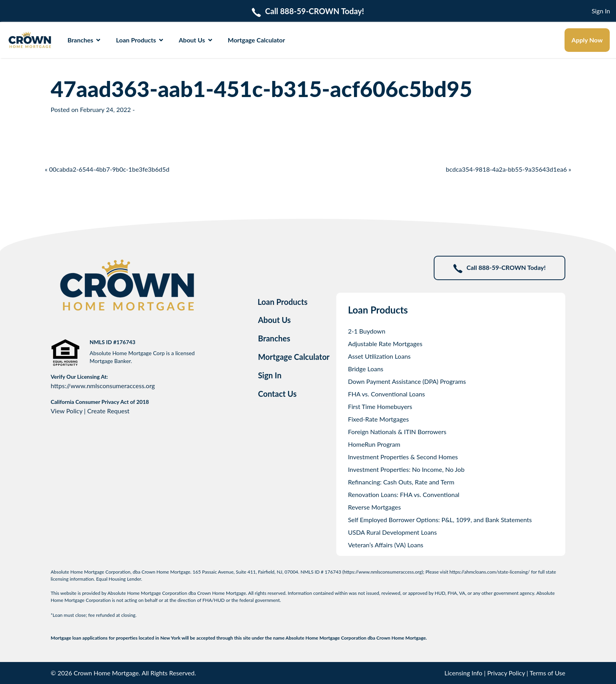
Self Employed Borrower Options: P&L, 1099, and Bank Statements (440, 520)
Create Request (108, 411)
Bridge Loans (366, 369)
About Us (195, 40)
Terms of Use (547, 673)
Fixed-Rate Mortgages (379, 419)
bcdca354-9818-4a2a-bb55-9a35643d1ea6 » (509, 169)
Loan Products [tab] (283, 302)
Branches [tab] (274, 338)
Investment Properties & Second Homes (403, 457)
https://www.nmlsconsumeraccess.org (103, 386)
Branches (84, 40)
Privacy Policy (506, 673)
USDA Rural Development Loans (392, 532)
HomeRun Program (374, 444)
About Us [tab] (275, 320)
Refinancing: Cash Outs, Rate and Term (401, 482)
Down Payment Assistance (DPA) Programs (407, 381)
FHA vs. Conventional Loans (387, 394)
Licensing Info (463, 673)
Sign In (601, 11)
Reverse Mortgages (375, 507)
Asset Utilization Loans (379, 356)
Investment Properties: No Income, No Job (406, 469)
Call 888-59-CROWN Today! (500, 268)
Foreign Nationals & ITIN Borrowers (397, 432)
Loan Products (139, 40)
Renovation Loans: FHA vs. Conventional (404, 494)
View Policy (67, 411)
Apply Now (587, 40)
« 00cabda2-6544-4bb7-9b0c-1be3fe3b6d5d (107, 169)
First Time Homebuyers (380, 406)
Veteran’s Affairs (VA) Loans (386, 545)
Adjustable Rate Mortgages (385, 344)
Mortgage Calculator (257, 40)
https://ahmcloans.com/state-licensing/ (490, 572)
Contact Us (277, 394)
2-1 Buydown (367, 331)
